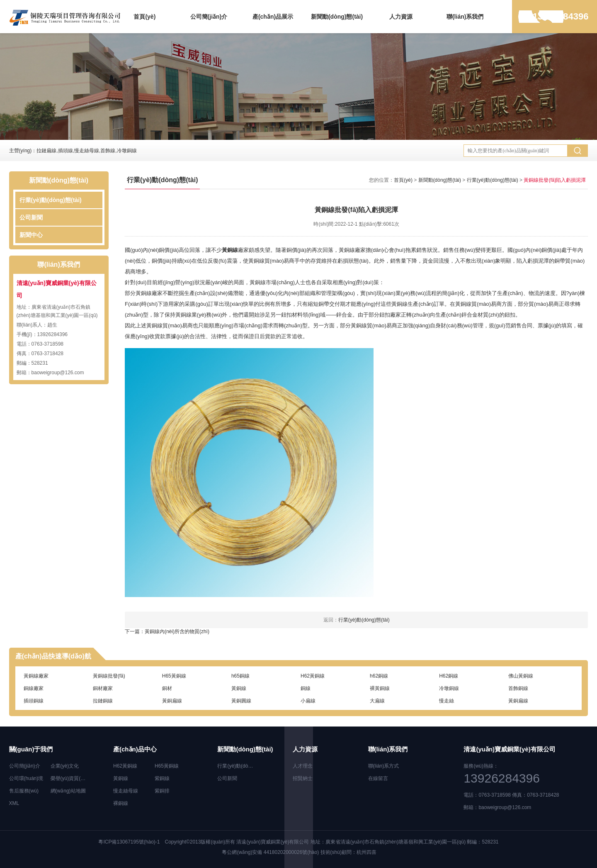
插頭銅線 (34, 701)
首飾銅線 (518, 688)
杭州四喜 (366, 852)
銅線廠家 (34, 688)
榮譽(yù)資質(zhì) (70, 778)
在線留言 (378, 778)
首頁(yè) (144, 17)
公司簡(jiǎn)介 (209, 17)
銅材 (167, 688)
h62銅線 (379, 676)
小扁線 (308, 701)
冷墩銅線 (449, 688)
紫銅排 (162, 791)
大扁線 (377, 701)
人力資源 (401, 17)
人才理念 (303, 766)
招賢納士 (303, 778)
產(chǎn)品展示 (273, 17)
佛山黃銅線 (521, 676)
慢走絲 (447, 701)
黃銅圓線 (241, 701)
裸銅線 (121, 803)
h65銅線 (240, 676)
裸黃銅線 (380, 688)
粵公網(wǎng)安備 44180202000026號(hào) (270, 852)
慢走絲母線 (126, 791)
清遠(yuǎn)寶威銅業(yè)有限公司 (273, 842)
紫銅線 (162, 778)
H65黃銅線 (174, 676)
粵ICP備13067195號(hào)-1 (129, 842)
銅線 (306, 688)
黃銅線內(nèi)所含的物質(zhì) (177, 631)
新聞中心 (31, 235)
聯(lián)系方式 (384, 766)
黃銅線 (230, 250)
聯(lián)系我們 (465, 17)
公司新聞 (31, 217)
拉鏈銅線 (103, 701)
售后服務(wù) (24, 791)
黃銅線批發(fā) (109, 676)
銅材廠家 (103, 688)
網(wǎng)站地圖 (68, 791)
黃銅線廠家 (36, 676)
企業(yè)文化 (65, 766)
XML (14, 803)
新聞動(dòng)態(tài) (337, 17)
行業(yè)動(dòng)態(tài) (51, 200)
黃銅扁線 (172, 701)
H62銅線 (449, 676)
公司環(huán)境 (26, 778)
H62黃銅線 (313, 676)
